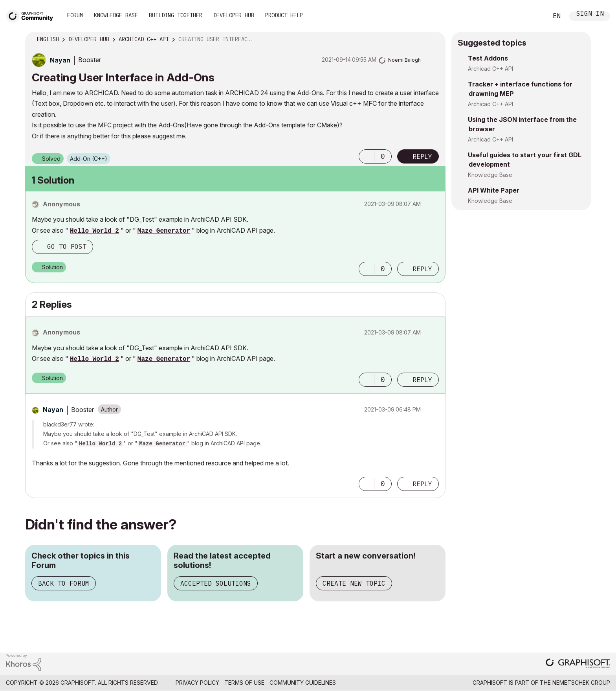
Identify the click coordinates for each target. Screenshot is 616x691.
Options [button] (434, 40)
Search (533, 16)
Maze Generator (164, 231)
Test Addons (488, 58)
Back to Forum (64, 583)
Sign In (590, 14)
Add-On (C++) (89, 159)
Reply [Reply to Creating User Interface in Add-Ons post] (422, 156)
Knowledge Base (116, 15)
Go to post (67, 246)
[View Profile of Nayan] (60, 60)
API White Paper (494, 190)
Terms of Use (244, 683)
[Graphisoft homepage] (578, 664)
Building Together (176, 15)
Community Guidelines (303, 683)
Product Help (284, 15)
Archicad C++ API (490, 69)
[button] (367, 156)
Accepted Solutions (216, 583)
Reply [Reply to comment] (422, 269)
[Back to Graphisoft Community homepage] (32, 15)
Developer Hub (234, 15)
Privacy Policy (197, 683)
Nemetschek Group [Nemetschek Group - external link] (581, 683)
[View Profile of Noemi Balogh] (404, 60)
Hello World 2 (94, 231)
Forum (75, 15)
